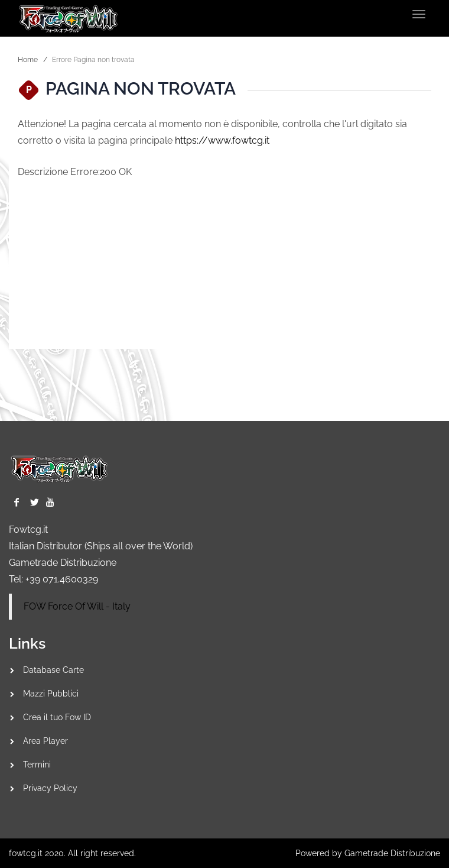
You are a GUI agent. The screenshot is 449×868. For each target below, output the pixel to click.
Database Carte (53, 670)
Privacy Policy (50, 788)
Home (28, 60)
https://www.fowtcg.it (222, 140)
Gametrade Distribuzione (63, 563)
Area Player (45, 741)
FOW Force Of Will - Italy (77, 606)
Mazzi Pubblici (51, 694)
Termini (37, 765)
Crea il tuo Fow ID (57, 717)
